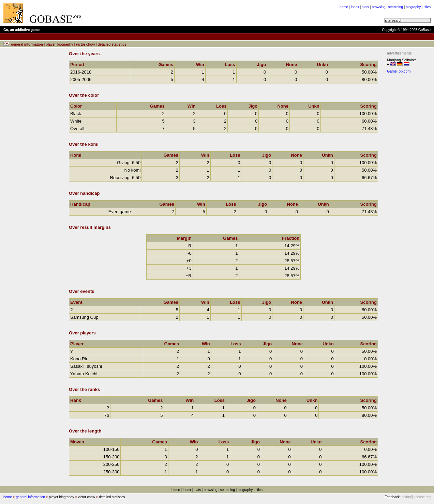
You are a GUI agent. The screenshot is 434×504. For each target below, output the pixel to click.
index (355, 7)
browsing (379, 7)
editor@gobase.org (416, 497)
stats (365, 7)
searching (396, 7)
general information (30, 497)
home (344, 7)
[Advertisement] (407, 178)
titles (427, 7)
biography (413, 7)
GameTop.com (399, 71)
